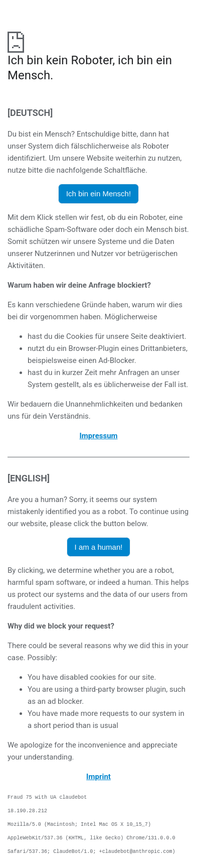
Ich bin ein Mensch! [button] (98, 194)
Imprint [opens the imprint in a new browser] (98, 777)
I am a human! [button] (99, 547)
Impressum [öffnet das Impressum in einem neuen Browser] (98, 436)
